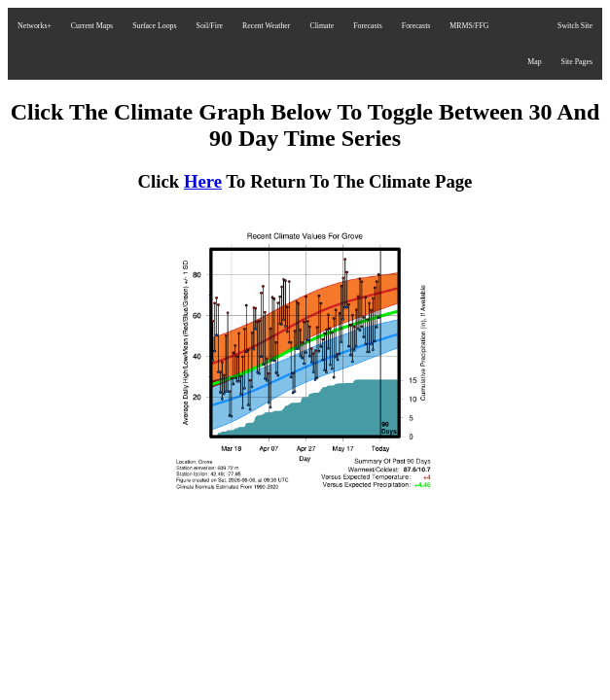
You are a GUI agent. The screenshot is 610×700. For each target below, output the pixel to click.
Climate (322, 26)
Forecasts (368, 26)
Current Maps (92, 26)
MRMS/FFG (469, 26)
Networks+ (35, 26)
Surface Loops (154, 26)
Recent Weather (266, 26)
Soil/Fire (210, 26)
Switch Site (575, 26)
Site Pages (577, 62)
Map (534, 62)
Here (203, 181)
